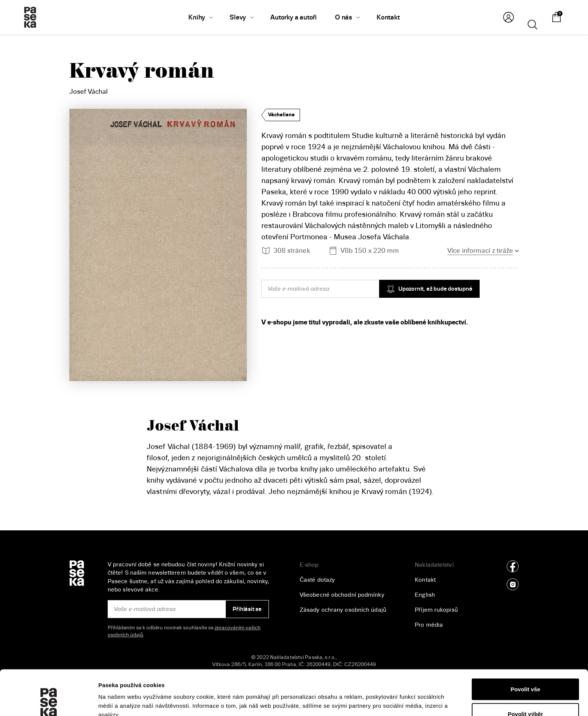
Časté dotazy (317, 580)
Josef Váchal (88, 92)
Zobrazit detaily (398, 697)
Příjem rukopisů (436, 610)
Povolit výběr (525, 672)
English (425, 595)
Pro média (429, 625)
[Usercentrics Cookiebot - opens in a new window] (49, 701)
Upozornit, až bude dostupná (429, 289)
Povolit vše (525, 647)
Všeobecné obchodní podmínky (342, 595)
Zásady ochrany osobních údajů (343, 610)
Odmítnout (525, 696)
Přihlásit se (247, 609)
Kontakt (425, 580)
